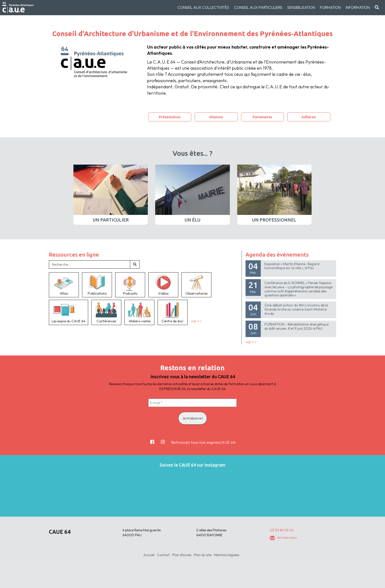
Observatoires (196, 285)
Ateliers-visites (139, 312)
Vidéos (163, 285)
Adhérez (309, 117)
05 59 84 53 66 (282, 530)
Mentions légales (227, 555)
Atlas (64, 285)
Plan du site (203, 555)
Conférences (106, 312)
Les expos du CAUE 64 (69, 312)
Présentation (170, 117)
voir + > (196, 321)
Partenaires (262, 117)
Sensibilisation (301, 7)
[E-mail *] (192, 403)
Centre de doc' (173, 312)
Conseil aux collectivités (203, 7)
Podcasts (130, 285)
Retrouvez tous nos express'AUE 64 (203, 442)
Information (358, 7)
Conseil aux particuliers (258, 7)
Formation (330, 7)
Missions (216, 117)
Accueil (149, 555)
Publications (97, 285)
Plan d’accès (182, 555)
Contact (163, 555)
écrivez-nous (283, 537)
